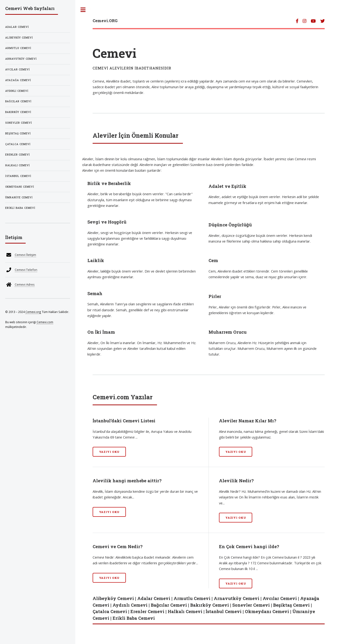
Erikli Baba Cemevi (134, 618)
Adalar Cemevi (154, 598)
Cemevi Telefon (26, 270)
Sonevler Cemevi (251, 605)
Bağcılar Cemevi (169, 605)
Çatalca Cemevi (110, 611)
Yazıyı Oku (109, 452)
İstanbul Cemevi (224, 611)
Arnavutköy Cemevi (237, 598)
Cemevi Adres (25, 284)
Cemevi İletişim (25, 255)
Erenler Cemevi (147, 611)
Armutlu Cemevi (192, 598)
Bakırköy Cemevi (210, 605)
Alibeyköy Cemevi (113, 598)
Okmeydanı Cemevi (267, 611)
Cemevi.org (33, 312)
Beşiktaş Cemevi (291, 605)
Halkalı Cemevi (185, 611)
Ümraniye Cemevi (19, 197)
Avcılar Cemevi (280, 598)
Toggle (83, 10)
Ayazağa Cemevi (18, 80)
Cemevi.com (45, 322)
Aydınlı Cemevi (130, 605)
